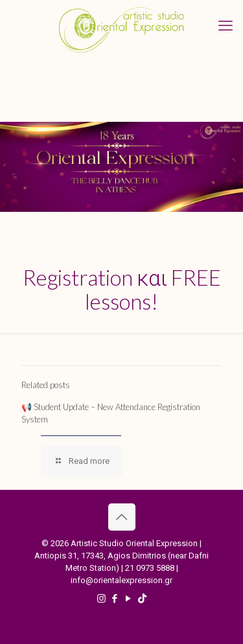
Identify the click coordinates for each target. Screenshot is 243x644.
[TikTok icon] (142, 599)
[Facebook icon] (115, 599)
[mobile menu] (226, 26)
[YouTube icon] (129, 599)
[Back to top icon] (122, 517)
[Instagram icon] (101, 599)
